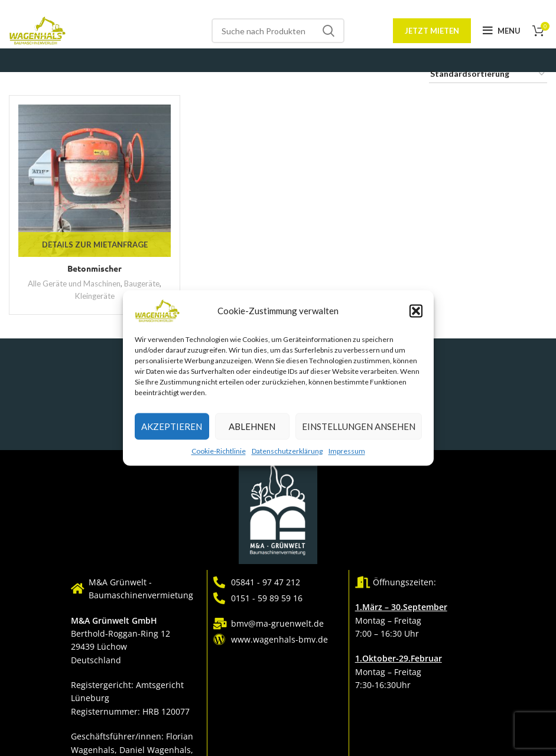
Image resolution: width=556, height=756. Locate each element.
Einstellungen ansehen (359, 426)
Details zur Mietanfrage (95, 245)
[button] (416, 311)
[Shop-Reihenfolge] (488, 75)
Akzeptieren (172, 426)
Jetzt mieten (432, 31)
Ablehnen (252, 426)
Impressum (347, 451)
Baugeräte (142, 283)
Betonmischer (95, 268)
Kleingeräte (95, 296)
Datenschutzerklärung (287, 451)
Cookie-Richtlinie (219, 451)
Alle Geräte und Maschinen (74, 283)
